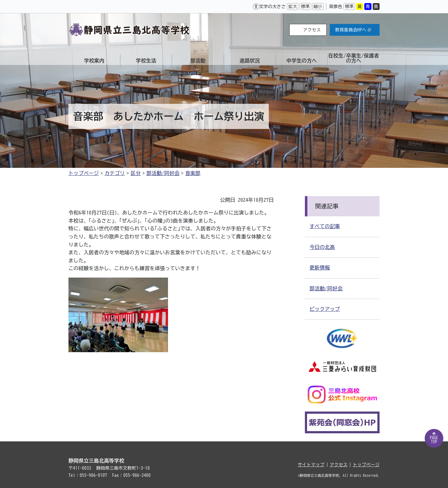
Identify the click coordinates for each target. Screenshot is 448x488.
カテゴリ (115, 173)
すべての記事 (325, 226)
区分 (136, 173)
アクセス (312, 30)
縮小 (318, 7)
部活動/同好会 (163, 173)
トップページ (84, 173)
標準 (305, 7)
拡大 (293, 7)
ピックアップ (325, 309)
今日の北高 (322, 247)
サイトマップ (311, 465)
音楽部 (193, 173)
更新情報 (320, 268)
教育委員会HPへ (353, 30)
